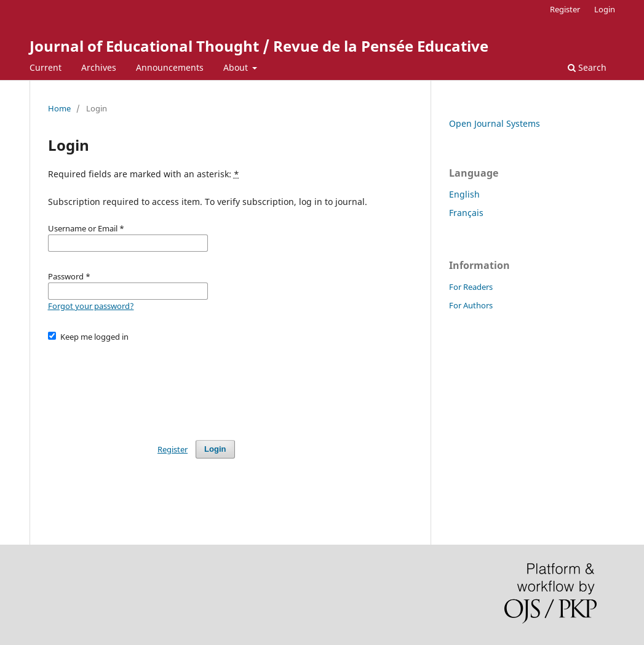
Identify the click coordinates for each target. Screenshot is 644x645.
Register (565, 9)
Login (605, 9)
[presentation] (141, 385)
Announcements (170, 67)
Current (46, 67)
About (237, 67)
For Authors (471, 305)
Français (466, 213)
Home (59, 108)
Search (587, 67)
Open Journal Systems (495, 123)
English (464, 194)
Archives (99, 67)
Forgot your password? (91, 306)
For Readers (471, 287)
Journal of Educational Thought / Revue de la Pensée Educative (259, 46)
